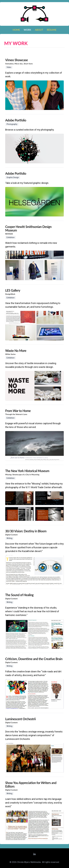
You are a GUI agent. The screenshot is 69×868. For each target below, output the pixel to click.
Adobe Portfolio (16, 120)
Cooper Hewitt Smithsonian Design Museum (28, 228)
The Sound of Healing (19, 595)
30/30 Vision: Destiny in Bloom (26, 531)
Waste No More (16, 351)
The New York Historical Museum (27, 471)
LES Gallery (13, 290)
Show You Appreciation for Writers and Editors (31, 784)
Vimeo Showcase (17, 60)
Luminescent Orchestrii (20, 719)
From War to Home (18, 411)
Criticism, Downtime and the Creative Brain (34, 659)
